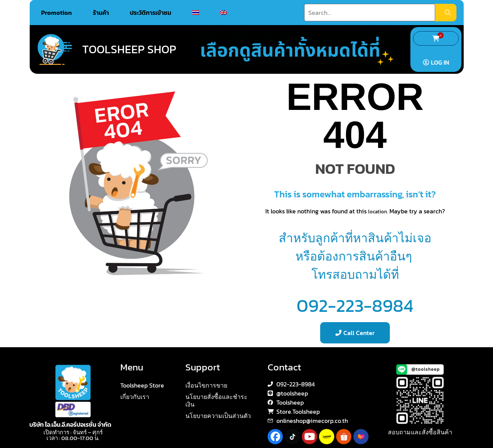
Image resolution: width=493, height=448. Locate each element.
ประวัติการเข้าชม (151, 13)
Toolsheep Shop (129, 49)
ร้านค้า (101, 13)
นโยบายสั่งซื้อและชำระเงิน (216, 400)
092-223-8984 (355, 306)
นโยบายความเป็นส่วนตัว (218, 416)
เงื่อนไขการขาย (206, 385)
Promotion (57, 13)
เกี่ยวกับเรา (135, 397)
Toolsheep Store (142, 385)
